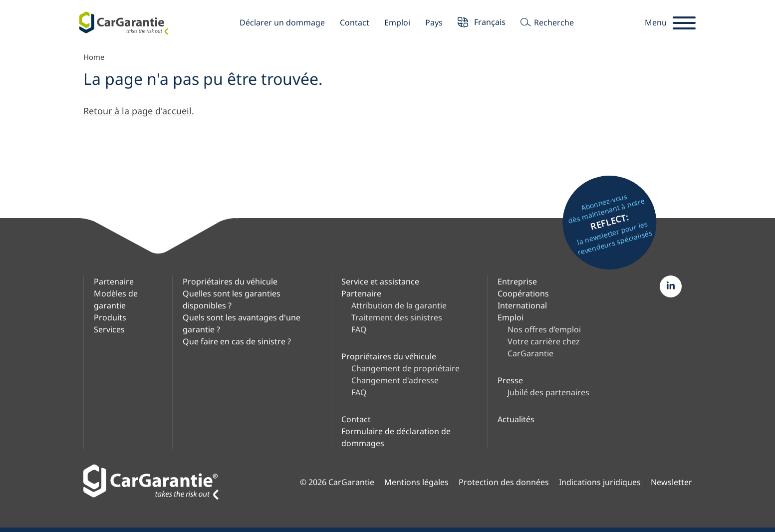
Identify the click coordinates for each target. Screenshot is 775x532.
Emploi (397, 22)
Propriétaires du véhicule (230, 281)
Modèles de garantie (116, 299)
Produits (110, 317)
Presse (510, 380)
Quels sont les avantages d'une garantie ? (242, 323)
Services (109, 329)
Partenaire (114, 281)
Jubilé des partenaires (548, 392)
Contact (355, 22)
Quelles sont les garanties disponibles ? (232, 299)
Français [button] (482, 23)
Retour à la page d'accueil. (139, 111)
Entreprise (517, 281)
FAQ (359, 329)
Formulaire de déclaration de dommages (396, 437)
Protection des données (504, 482)
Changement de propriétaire (405, 368)
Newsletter (671, 482)
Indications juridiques (600, 482)
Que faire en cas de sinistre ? (237, 341)
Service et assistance (380, 281)
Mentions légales (416, 482)
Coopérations (523, 293)
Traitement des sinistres (397, 317)
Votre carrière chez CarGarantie (544, 347)
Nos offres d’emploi (544, 329)
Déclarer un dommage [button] (282, 22)
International (522, 305)
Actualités (516, 419)
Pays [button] (434, 22)
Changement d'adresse (395, 380)
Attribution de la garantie (399, 305)
